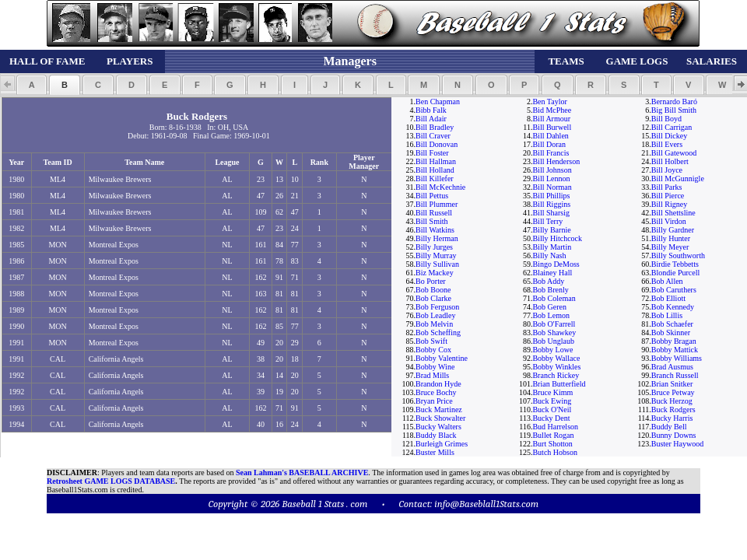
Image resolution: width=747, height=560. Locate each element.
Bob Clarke (433, 298)
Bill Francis (551, 153)
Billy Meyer (670, 247)
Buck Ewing (552, 401)
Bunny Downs (674, 435)
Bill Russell (434, 213)
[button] (32, 85)
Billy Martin (552, 247)
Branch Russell (675, 375)
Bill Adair (431, 119)
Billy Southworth (678, 255)
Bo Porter (431, 281)
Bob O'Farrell (554, 324)
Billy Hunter (671, 238)
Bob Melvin (434, 324)
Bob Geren (549, 307)
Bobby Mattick (675, 350)
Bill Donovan (437, 144)
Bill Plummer (437, 204)
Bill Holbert (670, 161)
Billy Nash (549, 255)
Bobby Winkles (556, 367)
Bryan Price (434, 401)
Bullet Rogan (553, 435)
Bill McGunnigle (678, 178)
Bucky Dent (551, 418)
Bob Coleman (554, 298)
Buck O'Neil (552, 409)
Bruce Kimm (552, 392)
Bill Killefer (435, 178)
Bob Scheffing (438, 332)
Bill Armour (551, 119)
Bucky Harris (672, 418)
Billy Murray (436, 255)
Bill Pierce (668, 196)
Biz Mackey (435, 273)
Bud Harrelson (555, 427)
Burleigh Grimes (442, 444)
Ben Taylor (549, 101)
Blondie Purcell (676, 273)
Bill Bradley (435, 127)
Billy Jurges (434, 247)
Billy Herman (437, 238)
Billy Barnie (551, 230)
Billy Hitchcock (557, 238)
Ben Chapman (438, 101)
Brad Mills (432, 375)
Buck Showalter (440, 418)
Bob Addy (548, 281)
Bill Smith (431, 221)
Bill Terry (547, 221)
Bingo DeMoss (556, 264)
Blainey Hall (552, 273)
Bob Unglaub (553, 341)
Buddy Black (436, 435)
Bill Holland (435, 170)
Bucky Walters (438, 427)
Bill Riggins (551, 204)
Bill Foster (432, 153)
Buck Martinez (439, 409)
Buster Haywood (678, 444)
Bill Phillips (551, 196)
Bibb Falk (431, 110)
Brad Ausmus (672, 367)
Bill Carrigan (672, 127)
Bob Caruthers (674, 290)
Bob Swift (431, 341)
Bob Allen (667, 281)
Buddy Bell (669, 427)
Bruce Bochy (436, 392)
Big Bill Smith (674, 110)
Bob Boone (433, 290)
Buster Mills (435, 452)
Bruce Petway (673, 392)
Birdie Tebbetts (675, 264)
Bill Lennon (551, 178)
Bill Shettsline (673, 213)
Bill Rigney (669, 204)
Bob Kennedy (673, 307)
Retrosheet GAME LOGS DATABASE (111, 481)
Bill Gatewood (674, 153)
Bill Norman (552, 187)
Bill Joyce (667, 170)
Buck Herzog (672, 401)
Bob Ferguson (437, 307)
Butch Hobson (555, 452)
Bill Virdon (669, 221)
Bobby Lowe (552, 350)
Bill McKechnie (440, 187)
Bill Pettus (432, 196)
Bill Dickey (669, 136)
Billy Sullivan (437, 264)
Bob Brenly (550, 290)
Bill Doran (549, 144)
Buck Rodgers (673, 409)
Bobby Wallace (556, 358)
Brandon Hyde (438, 384)
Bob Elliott (668, 298)
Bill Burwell (552, 127)
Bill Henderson (556, 161)
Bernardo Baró (674, 101)
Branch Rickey (556, 375)
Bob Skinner (671, 332)
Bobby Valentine (442, 358)
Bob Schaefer (672, 324)
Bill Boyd (666, 119)
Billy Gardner (673, 230)
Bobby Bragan (674, 341)
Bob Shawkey (554, 332)
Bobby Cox (433, 350)
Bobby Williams (677, 358)
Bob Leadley (435, 315)
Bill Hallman (436, 161)
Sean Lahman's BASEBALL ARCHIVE (302, 472)
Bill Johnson (552, 170)
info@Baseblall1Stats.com (486, 504)
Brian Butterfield (559, 384)
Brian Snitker (672, 384)
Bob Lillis (667, 315)
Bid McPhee (552, 110)
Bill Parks (667, 187)
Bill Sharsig (551, 213)
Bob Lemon (551, 315)
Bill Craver (433, 136)
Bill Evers (667, 144)
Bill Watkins (435, 230)
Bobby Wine (435, 367)
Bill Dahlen (550, 136)
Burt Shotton (552, 444)
